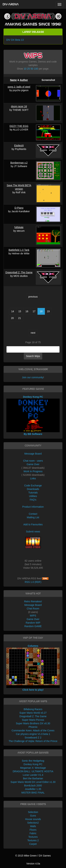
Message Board (33, 454)
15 (20, 311)
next (33, 333)
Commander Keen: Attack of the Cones (33, 730)
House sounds (33, 819)
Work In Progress (33, 471)
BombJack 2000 (33, 786)
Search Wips (33, 356)
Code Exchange (33, 486)
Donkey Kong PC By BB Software (33, 415)
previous (33, 297)
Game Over (33, 464)
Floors (33, 830)
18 (41, 311)
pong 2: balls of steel (19, 87)
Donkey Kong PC (33, 764)
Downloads (33, 489)
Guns (33, 816)
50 (32, 69)
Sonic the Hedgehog (33, 761)
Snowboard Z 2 (33, 738)
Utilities (33, 496)
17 (34, 311)
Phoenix (33, 727)
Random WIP (33, 623)
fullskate (19, 227)
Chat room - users (33, 461)
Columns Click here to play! (33, 668)
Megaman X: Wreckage (33, 768)
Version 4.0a (33, 864)
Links (33, 478)
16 (27, 311)
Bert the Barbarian (33, 778)
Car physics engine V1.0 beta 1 (33, 734)
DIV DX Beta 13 (15, 40)
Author (24, 80)
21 (20, 318)
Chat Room (33, 609)
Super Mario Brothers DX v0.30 (33, 723)
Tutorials (33, 493)
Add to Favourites (33, 524)
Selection (33, 812)
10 (25, 69)
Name (13, 80)
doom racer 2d (19, 106)
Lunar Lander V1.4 (33, 775)
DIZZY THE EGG (19, 126)
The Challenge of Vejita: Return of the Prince (33, 741)
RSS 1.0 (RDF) (33, 582)
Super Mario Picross (33, 720)
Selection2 (33, 823)
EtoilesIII (19, 145)
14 (13, 311)
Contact (33, 514)
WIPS (33, 616)
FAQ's (33, 500)
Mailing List (33, 517)
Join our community (33, 377)
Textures (33, 837)
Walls (33, 826)
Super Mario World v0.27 (33, 713)
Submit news (33, 532)
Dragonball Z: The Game (19, 272)
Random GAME (33, 626)
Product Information (33, 507)
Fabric (33, 833)
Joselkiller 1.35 (33, 789)
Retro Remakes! (33, 601)
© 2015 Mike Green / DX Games (33, 856)
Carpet (33, 844)
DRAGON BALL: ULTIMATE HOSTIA (33, 771)
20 (12, 318)
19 (48, 311)
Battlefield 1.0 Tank (19, 250)
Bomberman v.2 (19, 163)
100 (36, 69)
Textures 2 (33, 840)
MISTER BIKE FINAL (33, 793)
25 (29, 69)
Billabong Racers (33, 709)
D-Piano (19, 208)
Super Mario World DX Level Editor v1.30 (33, 782)
